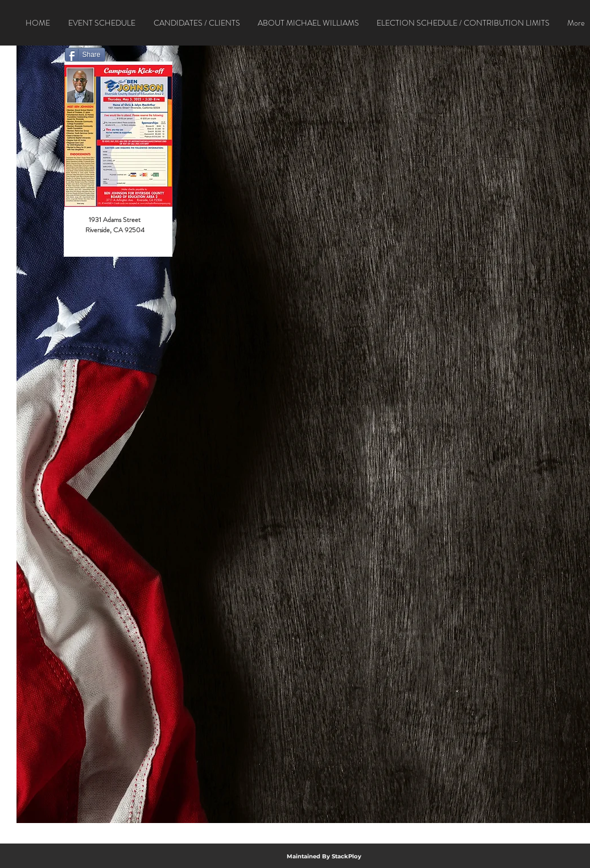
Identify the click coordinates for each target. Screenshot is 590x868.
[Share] (85, 55)
